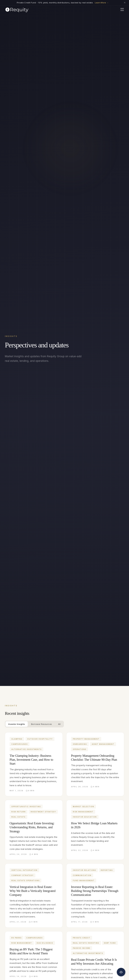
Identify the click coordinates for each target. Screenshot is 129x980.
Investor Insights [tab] (17, 724)
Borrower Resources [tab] (42, 724)
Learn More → (102, 3)
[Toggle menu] (122, 10)
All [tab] (59, 724)
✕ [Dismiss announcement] (125, 3)
